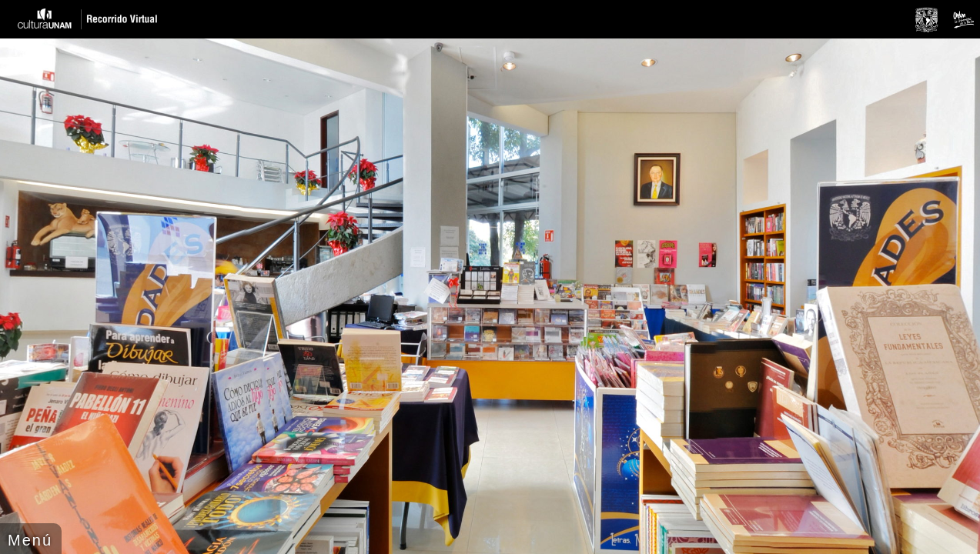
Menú (30, 540)
